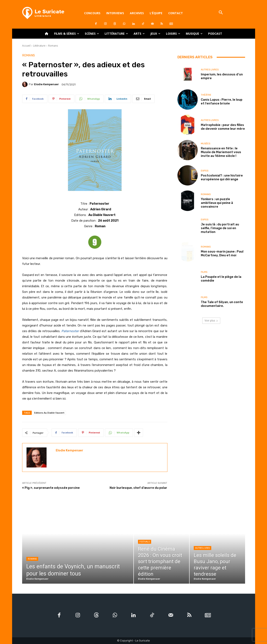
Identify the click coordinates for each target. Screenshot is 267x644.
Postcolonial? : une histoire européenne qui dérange (222, 177)
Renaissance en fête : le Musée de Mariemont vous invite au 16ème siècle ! (221, 152)
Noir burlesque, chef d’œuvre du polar (138, 488)
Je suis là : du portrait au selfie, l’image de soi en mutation (220, 228)
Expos (205, 171)
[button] (221, 13)
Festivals (145, 542)
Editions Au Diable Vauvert (49, 413)
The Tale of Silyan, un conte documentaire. (222, 304)
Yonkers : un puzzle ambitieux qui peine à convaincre (217, 203)
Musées (206, 144)
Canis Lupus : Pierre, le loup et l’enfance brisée (222, 102)
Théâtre (206, 95)
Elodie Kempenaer (46, 84)
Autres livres (210, 70)
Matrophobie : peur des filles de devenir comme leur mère (223, 127)
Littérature (39, 46)
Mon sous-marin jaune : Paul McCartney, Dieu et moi (222, 253)
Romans (53, 46)
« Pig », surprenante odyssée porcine (51, 488)
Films (204, 272)
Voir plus (211, 321)
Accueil (26, 46)
